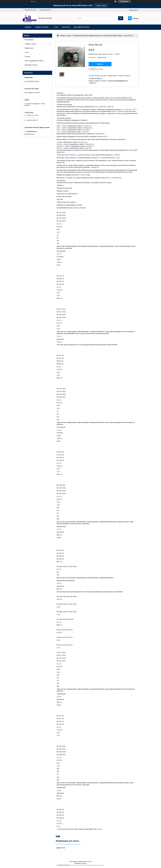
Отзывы (27, 57)
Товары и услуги (41, 27)
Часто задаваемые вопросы (34, 61)
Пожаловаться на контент (77, 865)
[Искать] (121, 18)
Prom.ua (89, 862)
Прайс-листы (29, 48)
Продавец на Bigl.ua (80, 863)
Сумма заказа (101, 5)
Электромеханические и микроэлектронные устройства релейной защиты (98, 36)
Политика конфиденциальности (95, 865)
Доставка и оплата (82, 27)
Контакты (66, 27)
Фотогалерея (29, 40)
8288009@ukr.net (32, 131)
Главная (28, 27)
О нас (56, 27)
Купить (100, 64)
